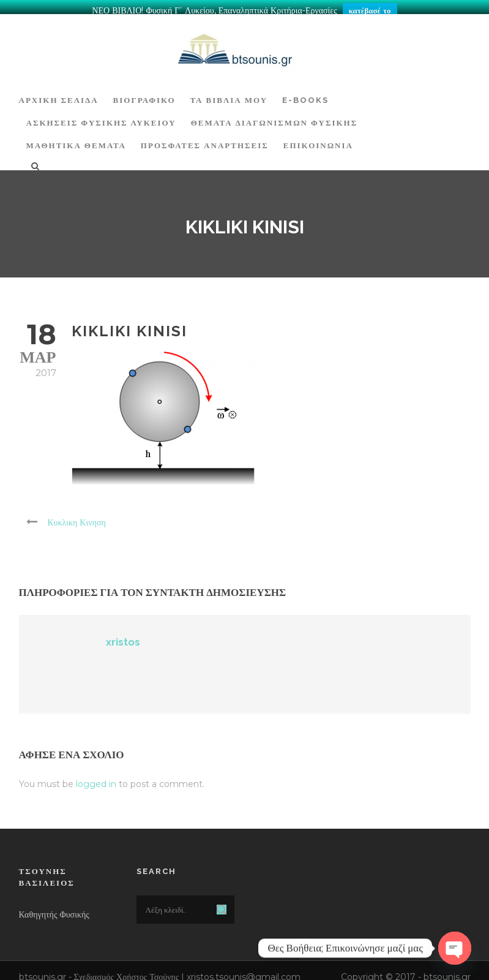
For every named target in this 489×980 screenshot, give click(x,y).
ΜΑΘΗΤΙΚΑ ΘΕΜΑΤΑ (76, 139)
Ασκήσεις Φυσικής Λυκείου (101, 117)
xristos (123, 636)
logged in (96, 778)
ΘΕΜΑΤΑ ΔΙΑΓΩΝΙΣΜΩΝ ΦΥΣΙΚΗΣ (274, 117)
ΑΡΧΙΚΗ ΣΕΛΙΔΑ (59, 94)
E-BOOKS (305, 94)
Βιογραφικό (144, 94)
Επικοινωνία (318, 139)
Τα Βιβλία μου (229, 94)
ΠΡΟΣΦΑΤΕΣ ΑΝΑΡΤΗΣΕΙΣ (205, 139)
